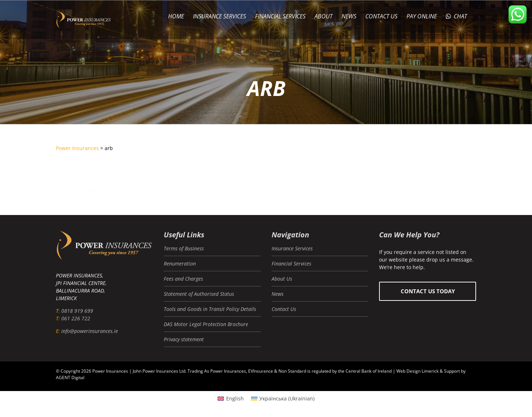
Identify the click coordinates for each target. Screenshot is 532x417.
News (278, 294)
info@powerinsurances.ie (90, 331)
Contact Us (284, 309)
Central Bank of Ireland (369, 371)
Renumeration (180, 264)
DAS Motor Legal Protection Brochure (206, 324)
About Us (282, 279)
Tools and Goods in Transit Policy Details (210, 309)
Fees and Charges (183, 279)
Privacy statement (184, 339)
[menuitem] (231, 399)
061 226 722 (76, 318)
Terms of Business (184, 248)
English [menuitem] (235, 398)
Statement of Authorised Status (199, 294)
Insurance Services (292, 248)
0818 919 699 (77, 311)
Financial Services (291, 264)
